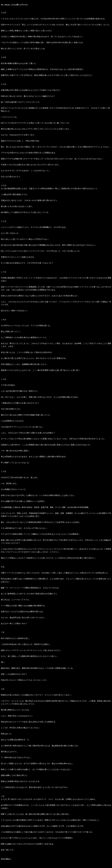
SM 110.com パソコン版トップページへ (14, 5)
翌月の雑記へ (6, 859)
